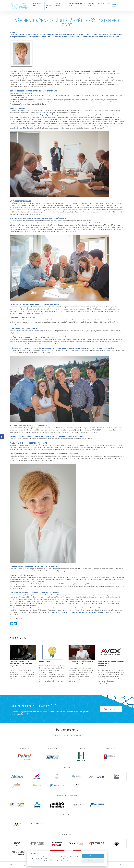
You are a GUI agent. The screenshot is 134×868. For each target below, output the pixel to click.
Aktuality (102, 4)
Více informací (35, 863)
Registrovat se (111, 709)
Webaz (122, 865)
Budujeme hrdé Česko (36, 5)
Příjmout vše (93, 856)
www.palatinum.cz (16, 619)
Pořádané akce (91, 5)
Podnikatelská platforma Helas (77, 5)
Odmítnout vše (93, 861)
